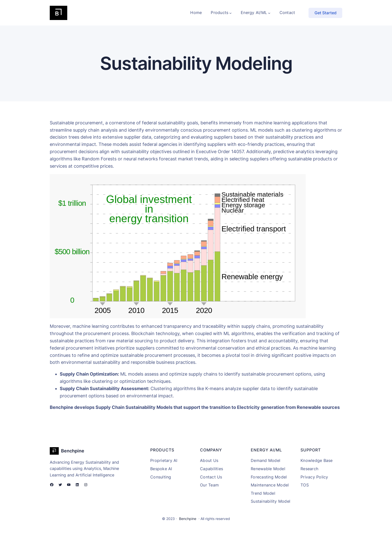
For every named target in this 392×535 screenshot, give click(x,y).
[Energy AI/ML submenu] (269, 13)
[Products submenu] (230, 13)
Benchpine (73, 451)
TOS (305, 485)
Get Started (325, 13)
